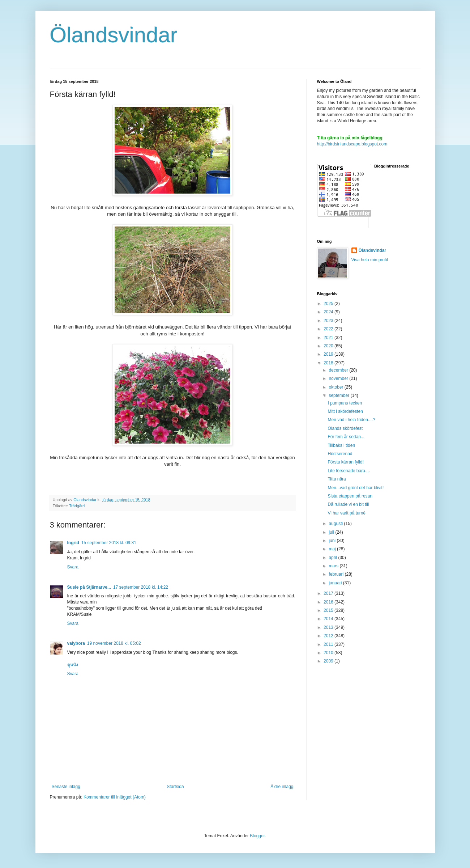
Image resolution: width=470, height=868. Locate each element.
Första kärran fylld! (345, 462)
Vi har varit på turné (347, 513)
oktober (336, 387)
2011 (329, 644)
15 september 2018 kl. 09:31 (109, 543)
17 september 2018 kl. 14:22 (141, 587)
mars (334, 566)
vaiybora (76, 643)
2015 (329, 610)
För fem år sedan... (346, 437)
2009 (329, 661)
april (333, 558)
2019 (329, 354)
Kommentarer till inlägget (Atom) (115, 797)
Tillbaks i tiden (341, 445)
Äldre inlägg (282, 787)
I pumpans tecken (345, 403)
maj (333, 549)
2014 (329, 619)
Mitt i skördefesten (345, 411)
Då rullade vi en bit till (348, 504)
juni (333, 541)
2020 (329, 346)
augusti (336, 524)
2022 (329, 329)
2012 (329, 636)
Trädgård (77, 506)
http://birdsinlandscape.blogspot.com (352, 144)
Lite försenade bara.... (349, 471)
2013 (329, 627)
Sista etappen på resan (350, 496)
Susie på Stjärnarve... (89, 587)
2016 (329, 602)
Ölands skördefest (345, 428)
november (339, 378)
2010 (329, 653)
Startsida (175, 787)
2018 (329, 363)
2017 (329, 593)
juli (332, 532)
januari (336, 583)
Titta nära (337, 479)
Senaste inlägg (66, 787)
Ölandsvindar (114, 35)
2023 (329, 321)
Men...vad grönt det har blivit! (356, 488)
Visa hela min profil (370, 260)
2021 (329, 338)
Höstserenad (340, 454)
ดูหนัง (73, 665)
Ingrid (73, 543)
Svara (73, 567)
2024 (329, 312)
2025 (329, 304)
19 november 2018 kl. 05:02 (114, 643)
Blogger (257, 836)
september (339, 395)
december (339, 370)
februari (337, 574)
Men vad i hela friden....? (351, 420)
